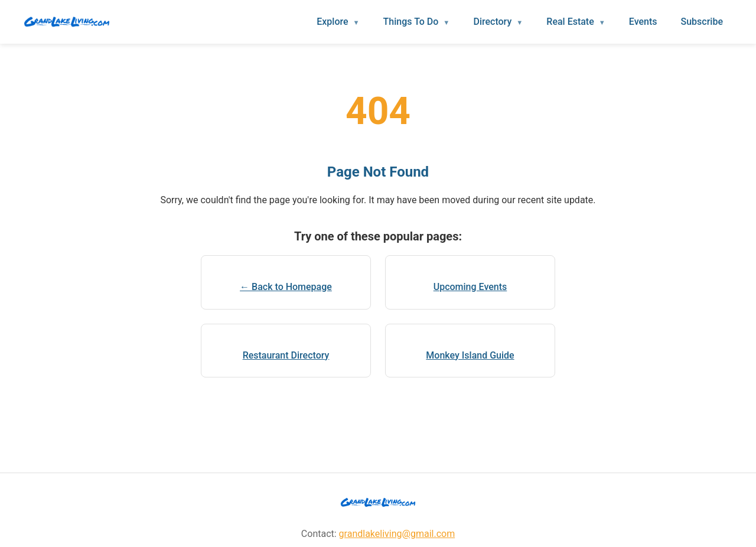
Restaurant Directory (286, 355)
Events (643, 22)
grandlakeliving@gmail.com (397, 534)
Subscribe (702, 22)
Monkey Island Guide (470, 355)
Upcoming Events (470, 287)
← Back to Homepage (286, 287)
